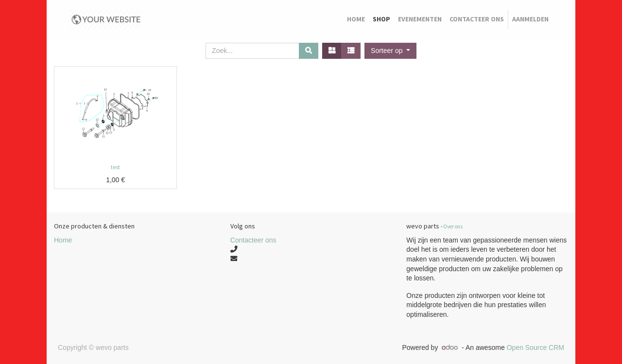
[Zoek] (309, 51)
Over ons (453, 226)
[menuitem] (356, 19)
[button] (390, 51)
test (115, 167)
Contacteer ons (253, 240)
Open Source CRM (536, 347)
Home (63, 240)
